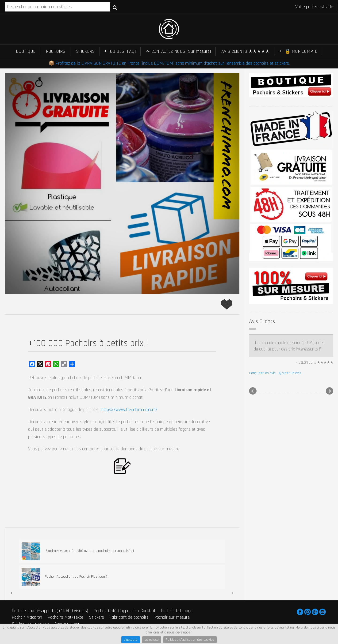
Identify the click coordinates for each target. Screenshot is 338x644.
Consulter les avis (262, 373)
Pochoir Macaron (27, 617)
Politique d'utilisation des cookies (190, 640)
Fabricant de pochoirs (129, 617)
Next (330, 391)
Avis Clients (262, 321)
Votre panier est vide (314, 7)
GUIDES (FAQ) (123, 51)
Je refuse (152, 640)
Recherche (115, 7)
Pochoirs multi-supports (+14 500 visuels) (50, 611)
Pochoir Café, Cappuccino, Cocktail (124, 611)
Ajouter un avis (290, 373)
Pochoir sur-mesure (172, 617)
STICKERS (85, 51)
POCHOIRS (56, 51)
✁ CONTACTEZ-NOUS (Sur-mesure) (179, 51)
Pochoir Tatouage (177, 611)
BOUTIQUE (26, 51)
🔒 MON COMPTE (301, 51)
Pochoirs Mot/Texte (65, 617)
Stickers (96, 617)
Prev (253, 391)
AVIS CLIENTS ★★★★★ (245, 51)
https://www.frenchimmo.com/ (129, 410)
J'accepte (131, 640)
